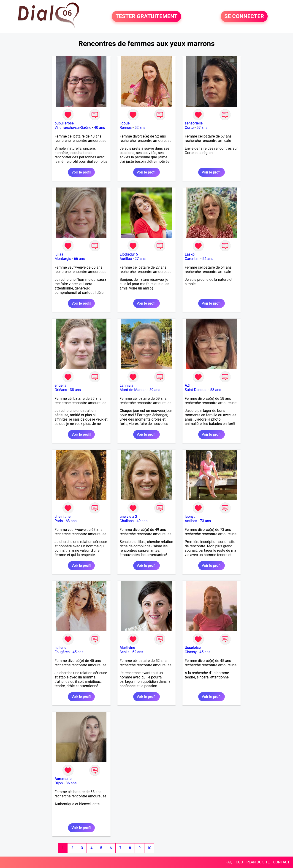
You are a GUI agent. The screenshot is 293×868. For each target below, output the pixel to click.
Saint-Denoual (196, 390)
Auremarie (63, 779)
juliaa (59, 254)
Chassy (191, 652)
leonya (190, 517)
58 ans (216, 390)
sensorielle (194, 123)
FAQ (229, 862)
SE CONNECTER (244, 17)
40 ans (100, 128)
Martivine (128, 648)
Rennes (126, 128)
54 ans (208, 259)
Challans (127, 521)
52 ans (140, 128)
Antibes (191, 521)
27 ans (140, 259)
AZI (188, 385)
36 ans (71, 783)
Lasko (190, 254)
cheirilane (62, 517)
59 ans (155, 390)
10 (149, 848)
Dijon (59, 783)
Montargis (63, 259)
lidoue (125, 123)
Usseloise (193, 648)
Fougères (62, 652)
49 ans (142, 521)
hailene (60, 648)
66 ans (79, 259)
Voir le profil (81, 172)
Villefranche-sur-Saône (73, 128)
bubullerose (64, 123)
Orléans (61, 390)
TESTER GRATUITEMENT (146, 17)
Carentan (192, 259)
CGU (239, 862)
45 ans (78, 652)
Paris (59, 521)
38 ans (75, 390)
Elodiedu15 (129, 254)
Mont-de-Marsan (133, 390)
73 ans (205, 521)
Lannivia (127, 385)
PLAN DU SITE (258, 862)
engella (60, 385)
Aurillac (126, 259)
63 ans (71, 521)
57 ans (202, 128)
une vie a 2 (129, 517)
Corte (189, 128)
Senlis (125, 652)
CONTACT (281, 862)
